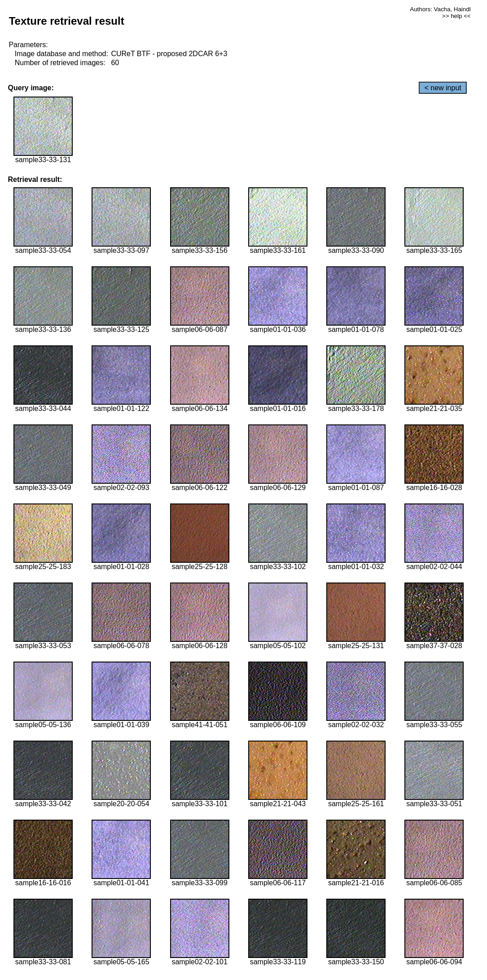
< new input (443, 88)
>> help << (456, 16)
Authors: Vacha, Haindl (440, 9)
